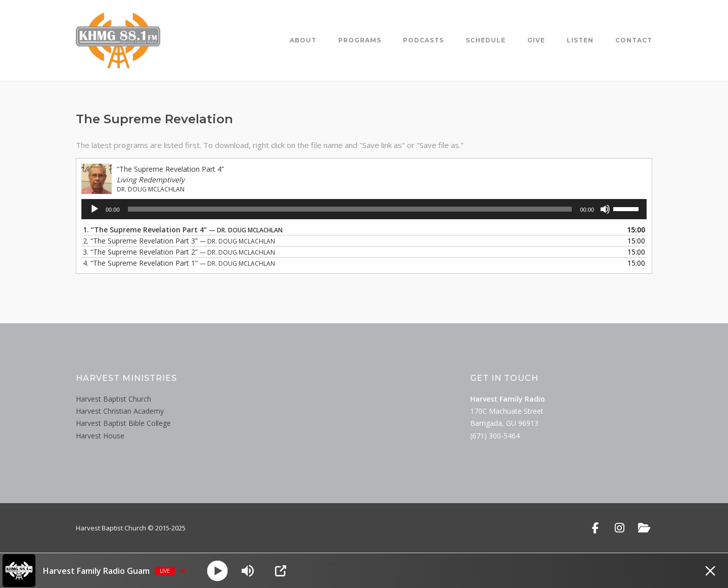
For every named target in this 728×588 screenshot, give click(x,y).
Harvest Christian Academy (120, 411)
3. (179, 252)
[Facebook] (595, 528)
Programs (360, 40)
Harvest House (100, 436)
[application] (364, 209)
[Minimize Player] (710, 571)
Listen (580, 40)
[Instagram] (620, 528)
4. (179, 263)
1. (183, 230)
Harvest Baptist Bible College (123, 423)
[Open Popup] (281, 571)
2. (179, 241)
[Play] (95, 209)
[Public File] (644, 528)
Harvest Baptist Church (113, 399)
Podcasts (423, 40)
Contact (634, 40)
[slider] (350, 209)
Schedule (486, 40)
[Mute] (605, 209)
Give (536, 40)
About (303, 40)
